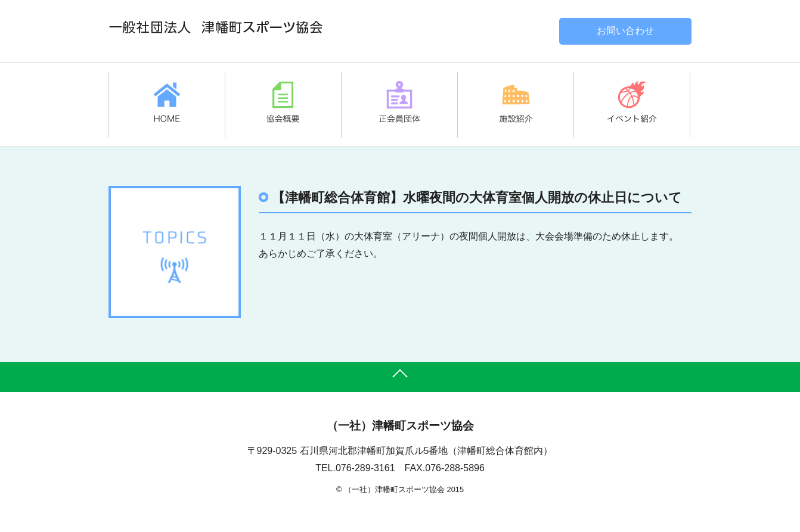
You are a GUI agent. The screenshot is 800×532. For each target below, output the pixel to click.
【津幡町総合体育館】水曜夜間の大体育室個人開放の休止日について (477, 197)
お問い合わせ (625, 31)
